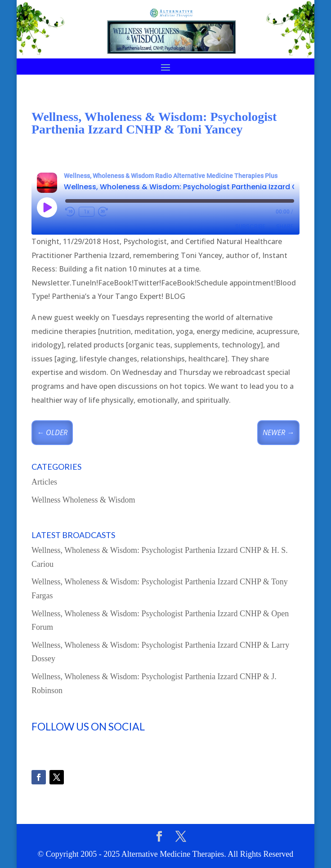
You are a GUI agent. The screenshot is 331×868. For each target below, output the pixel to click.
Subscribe (250, 226)
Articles (44, 482)
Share (285, 226)
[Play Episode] (47, 207)
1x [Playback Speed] (87, 212)
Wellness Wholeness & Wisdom (83, 500)
